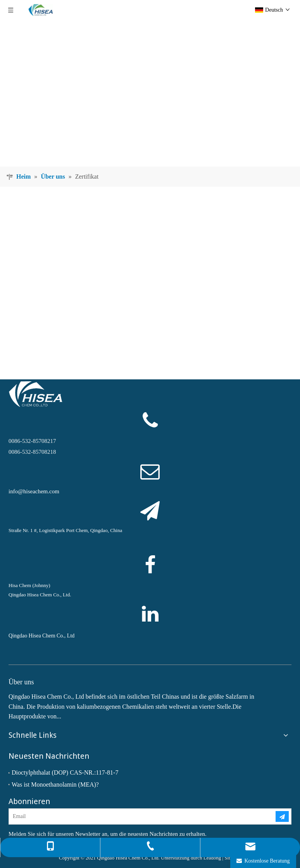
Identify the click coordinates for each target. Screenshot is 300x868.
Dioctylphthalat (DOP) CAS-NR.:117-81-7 (65, 772)
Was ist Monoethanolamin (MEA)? (55, 784)
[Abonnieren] (282, 816)
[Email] (136, 816)
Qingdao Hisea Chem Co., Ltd (41, 636)
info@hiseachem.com (34, 491)
